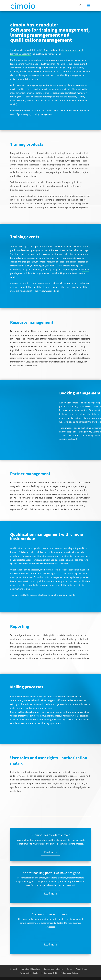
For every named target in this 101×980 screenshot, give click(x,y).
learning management (21, 54)
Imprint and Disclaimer (30, 969)
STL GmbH (44, 50)
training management (73, 50)
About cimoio (82, 969)
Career (70, 969)
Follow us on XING (49, 973)
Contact (14, 969)
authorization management (50, 577)
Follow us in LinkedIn (29, 973)
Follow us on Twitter (69, 973)
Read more (50, 852)
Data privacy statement (53, 969)
